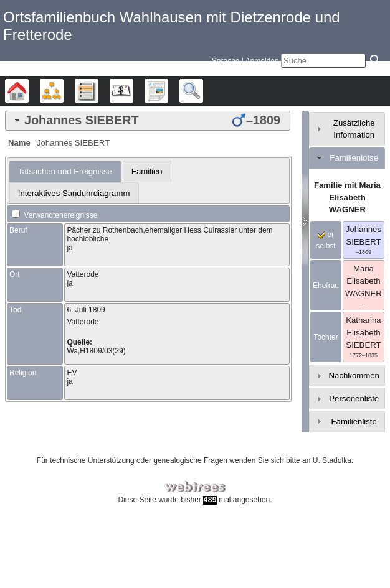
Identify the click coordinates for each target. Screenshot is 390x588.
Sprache (226, 61)
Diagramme (63, 91)
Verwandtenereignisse (55, 215)
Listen (98, 91)
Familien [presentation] (147, 171)
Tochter (326, 337)
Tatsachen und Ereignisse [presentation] (65, 171)
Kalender (133, 91)
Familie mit (347, 198)
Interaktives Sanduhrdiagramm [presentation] (74, 193)
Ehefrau (326, 286)
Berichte (168, 91)
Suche (203, 91)
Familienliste (354, 422)
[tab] (148, 121)
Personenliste (354, 399)
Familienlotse (354, 158)
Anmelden (262, 61)
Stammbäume (28, 91)
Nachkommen (354, 376)
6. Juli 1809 (86, 310)
